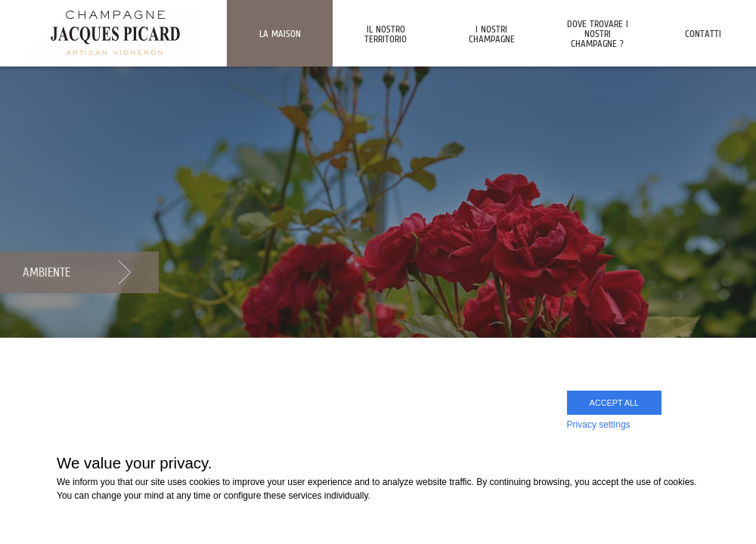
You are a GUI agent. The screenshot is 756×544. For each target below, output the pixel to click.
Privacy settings (599, 425)
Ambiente (46, 272)
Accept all (614, 403)
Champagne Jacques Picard (115, 32)
